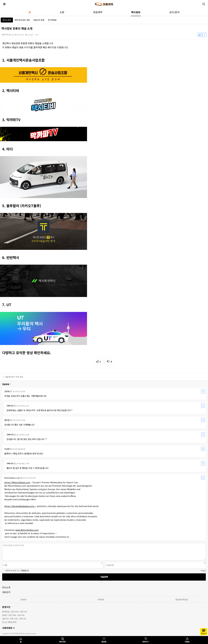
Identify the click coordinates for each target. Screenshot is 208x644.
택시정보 (136, 12)
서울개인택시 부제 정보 (12, 376)
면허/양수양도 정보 (22, 20)
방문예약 (98, 12)
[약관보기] (25, 571)
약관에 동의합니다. (11, 571)
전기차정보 (52, 20)
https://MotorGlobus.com (17, 482)
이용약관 (101, 600)
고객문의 (23, 600)
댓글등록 (104, 577)
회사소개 (6, 587)
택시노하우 (7, 20)
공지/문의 (174, 12)
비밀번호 (0, 543)
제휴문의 (6, 592)
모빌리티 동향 (39, 20)
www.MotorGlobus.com (27, 530)
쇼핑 (62, 12)
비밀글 (202, 571)
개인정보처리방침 (182, 600)
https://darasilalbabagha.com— (20, 506)
